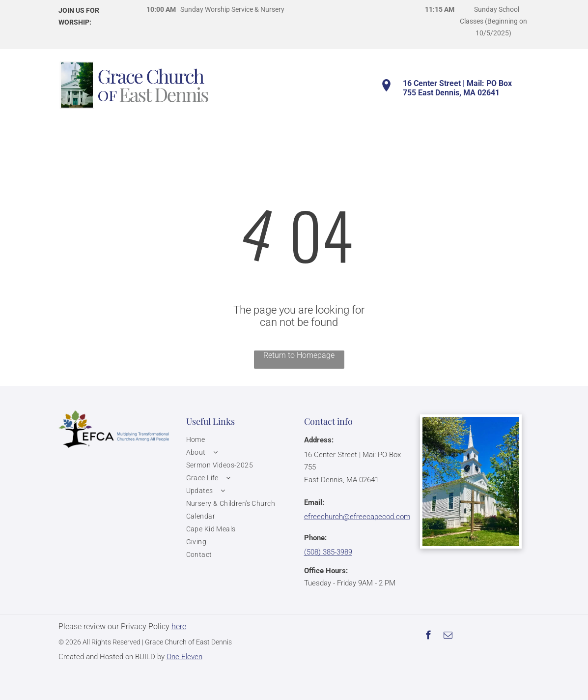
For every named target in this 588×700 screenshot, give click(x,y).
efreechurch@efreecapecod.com (357, 517)
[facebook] (429, 637)
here (179, 627)
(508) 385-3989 (328, 552)
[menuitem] (240, 439)
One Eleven (184, 657)
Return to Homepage (299, 355)
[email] (448, 637)
